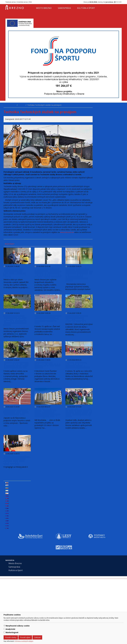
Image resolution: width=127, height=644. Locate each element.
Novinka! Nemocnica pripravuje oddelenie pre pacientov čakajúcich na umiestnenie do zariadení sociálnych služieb (79, 275)
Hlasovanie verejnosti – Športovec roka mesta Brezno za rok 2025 (17, 412)
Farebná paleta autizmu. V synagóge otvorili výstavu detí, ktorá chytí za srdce (17, 460)
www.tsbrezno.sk (67, 232)
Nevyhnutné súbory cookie (18, 626)
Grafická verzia (22, 2)
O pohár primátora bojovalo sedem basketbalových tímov (78, 365)
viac (89, 244)
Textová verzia (11, 2)
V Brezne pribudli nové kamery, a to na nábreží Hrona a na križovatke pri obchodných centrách (48, 273)
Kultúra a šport (86, 8)
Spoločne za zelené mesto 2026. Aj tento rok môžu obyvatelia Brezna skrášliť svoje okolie (15, 321)
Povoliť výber (25, 637)
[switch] (4, 626)
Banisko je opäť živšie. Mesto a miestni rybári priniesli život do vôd (16, 365)
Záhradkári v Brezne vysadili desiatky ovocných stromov (77, 318)
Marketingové (12, 632)
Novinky (22, 105)
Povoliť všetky (11, 637)
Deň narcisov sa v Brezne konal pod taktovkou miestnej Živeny (15, 273)
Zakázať (37, 637)
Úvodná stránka (10, 105)
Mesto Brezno (44, 8)
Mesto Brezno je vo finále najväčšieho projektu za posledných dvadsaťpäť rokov (47, 413)
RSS (30, 2)
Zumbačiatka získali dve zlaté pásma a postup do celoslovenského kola (48, 319)
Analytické (10, 629)
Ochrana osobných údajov (24, 641)
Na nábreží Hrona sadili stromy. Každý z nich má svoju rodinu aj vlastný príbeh (79, 413)
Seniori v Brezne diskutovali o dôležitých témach (48, 365)
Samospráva (64, 8)
